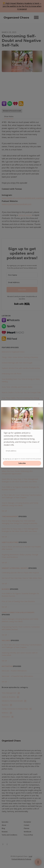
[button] (39, 404)
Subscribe (22, 463)
